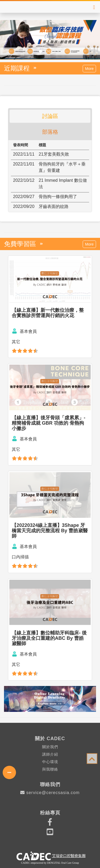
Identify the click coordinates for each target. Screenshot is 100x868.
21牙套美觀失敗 (54, 154)
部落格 (50, 132)
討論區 (50, 116)
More (89, 69)
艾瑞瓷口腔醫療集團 (69, 856)
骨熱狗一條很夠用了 (58, 197)
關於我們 (50, 747)
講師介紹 (50, 754)
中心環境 (50, 762)
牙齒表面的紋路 (54, 206)
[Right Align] (94, 7)
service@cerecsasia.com (50, 793)
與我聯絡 (50, 769)
